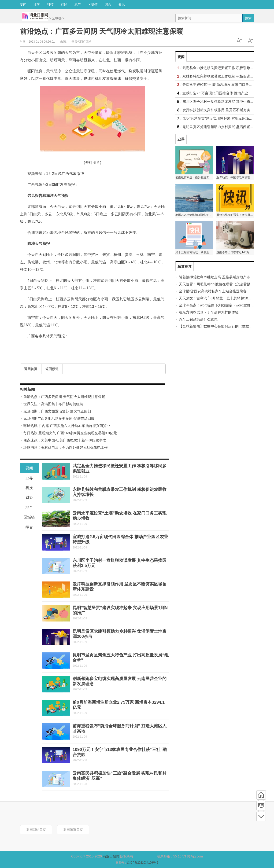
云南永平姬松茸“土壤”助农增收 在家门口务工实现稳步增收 (228, 85)
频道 (261, 806)
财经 (64, 4)
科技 (50, 4)
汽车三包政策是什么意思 (198, 319)
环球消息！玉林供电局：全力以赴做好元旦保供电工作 (66, 447)
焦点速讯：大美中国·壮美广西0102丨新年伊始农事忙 (65, 440)
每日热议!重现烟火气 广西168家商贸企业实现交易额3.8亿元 (70, 433)
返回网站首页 (36, 830)
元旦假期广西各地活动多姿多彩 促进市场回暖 (59, 418)
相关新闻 (27, 389)
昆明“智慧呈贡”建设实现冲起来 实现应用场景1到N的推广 (227, 118)
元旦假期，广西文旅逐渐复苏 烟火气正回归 (57, 411)
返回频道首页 (73, 830)
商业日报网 (111, 856)
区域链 (93, 4)
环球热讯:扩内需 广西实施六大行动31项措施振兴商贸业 (67, 426)
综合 (108, 4)
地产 (78, 4)
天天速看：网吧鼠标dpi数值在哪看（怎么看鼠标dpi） (220, 284)
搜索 (248, 18)
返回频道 (52, 369)
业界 (37, 4)
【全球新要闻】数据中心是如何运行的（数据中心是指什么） (226, 326)
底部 (261, 817)
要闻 (23, 4)
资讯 (122, 4)
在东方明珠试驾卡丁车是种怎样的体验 (209, 312)
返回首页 (31, 369)
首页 (261, 795)
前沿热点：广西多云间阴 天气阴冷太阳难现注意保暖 (64, 397)
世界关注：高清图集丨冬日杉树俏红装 (53, 404)
